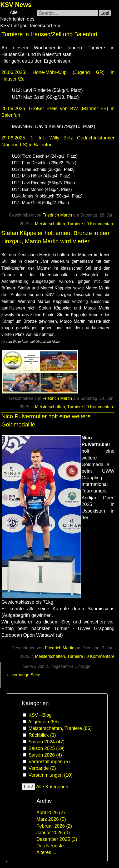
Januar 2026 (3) (53, 833)
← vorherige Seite (23, 675)
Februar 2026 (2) (54, 826)
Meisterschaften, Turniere (59, 224)
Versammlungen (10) (50, 775)
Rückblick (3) (42, 735)
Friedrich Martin (57, 215)
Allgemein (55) (43, 722)
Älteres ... (46, 852)
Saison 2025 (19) (46, 748)
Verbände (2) (42, 768)
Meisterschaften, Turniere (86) (60, 728)
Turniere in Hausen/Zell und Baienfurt (49, 34)
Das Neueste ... (53, 846)
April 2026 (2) (51, 813)
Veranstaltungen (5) (49, 762)
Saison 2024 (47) (46, 742)
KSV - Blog (40, 715)
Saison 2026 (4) (45, 755)
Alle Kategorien (52, 787)
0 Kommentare (101, 224)
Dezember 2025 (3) (57, 839)
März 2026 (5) (51, 819)
